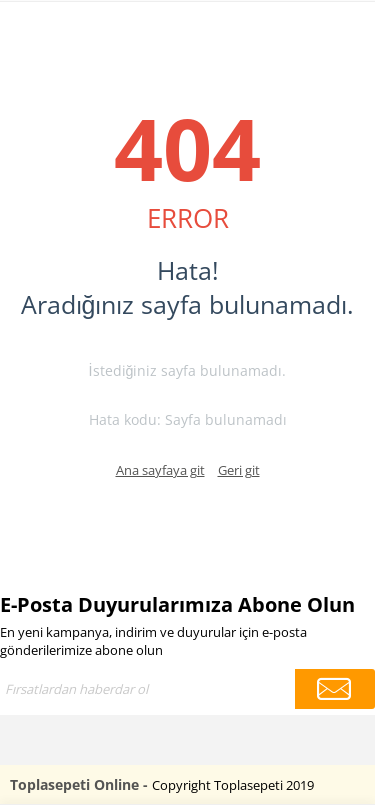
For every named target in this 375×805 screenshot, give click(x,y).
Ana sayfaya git (160, 470)
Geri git (239, 470)
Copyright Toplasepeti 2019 (233, 785)
